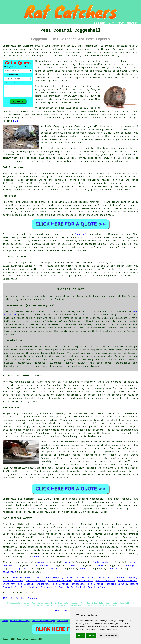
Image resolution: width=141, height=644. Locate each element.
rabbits (113, 569)
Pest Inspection (106, 581)
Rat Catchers (63, 621)
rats (43, 130)
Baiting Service (117, 584)
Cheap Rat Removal (60, 581)
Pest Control (49, 587)
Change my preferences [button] (108, 635)
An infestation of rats (50, 108)
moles (71, 263)
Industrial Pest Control (52, 584)
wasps (41, 562)
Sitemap (5, 621)
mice (68, 562)
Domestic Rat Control (72, 587)
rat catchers (123, 155)
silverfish (9, 572)
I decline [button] (91, 635)
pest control (72, 512)
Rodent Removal (83, 581)
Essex (104, 512)
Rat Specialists (13, 581)
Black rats (100, 74)
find (13, 524)
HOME (95, 23)
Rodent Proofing (53, 578)
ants (83, 569)
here (37, 557)
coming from (95, 133)
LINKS (103, 23)
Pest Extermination (26, 587)
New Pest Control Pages (20, 621)
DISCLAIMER (132, 23)
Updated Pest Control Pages (43, 621)
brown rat (48, 86)
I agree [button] (81, 635)
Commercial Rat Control (80, 578)
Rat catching (11, 234)
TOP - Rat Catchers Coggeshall (22, 598)
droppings (72, 136)
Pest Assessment (35, 581)
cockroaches (41, 566)
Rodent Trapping (127, 578)
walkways (8, 420)
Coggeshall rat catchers (19, 499)
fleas (100, 566)
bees (72, 566)
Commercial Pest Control (26, 578)
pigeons (24, 569)
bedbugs (129, 566)
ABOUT (111, 23)
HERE (16, 121)
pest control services (27, 544)
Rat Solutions (106, 578)
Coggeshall (40, 49)
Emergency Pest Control (18, 584)
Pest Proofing (96, 587)
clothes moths (100, 562)
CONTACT (120, 23)
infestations (11, 183)
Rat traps (9, 202)
